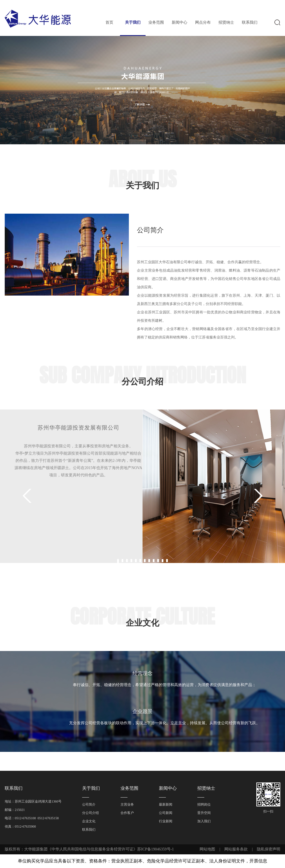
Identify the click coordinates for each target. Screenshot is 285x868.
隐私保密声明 (269, 849)
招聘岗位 (204, 804)
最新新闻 (166, 804)
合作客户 (127, 813)
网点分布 (203, 22)
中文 (162, 4)
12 (167, 561)
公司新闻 (166, 813)
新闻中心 (180, 22)
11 (163, 561)
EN (175, 4)
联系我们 (250, 22)
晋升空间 (204, 813)
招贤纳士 (226, 22)
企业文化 (89, 821)
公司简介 (89, 804)
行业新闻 (166, 821)
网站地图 (207, 849)
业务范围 (156, 22)
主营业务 (127, 804)
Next (257, 496)
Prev (28, 496)
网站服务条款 (236, 849)
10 (158, 561)
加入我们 (204, 821)
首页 (109, 22)
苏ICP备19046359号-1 (155, 849)
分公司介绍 (90, 813)
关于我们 (133, 22)
